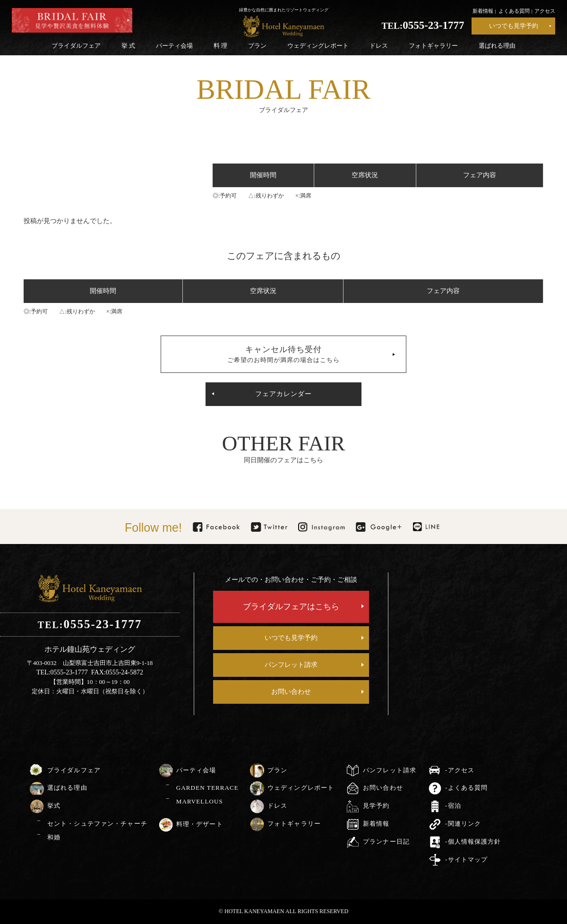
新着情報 (483, 11)
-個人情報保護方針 (473, 842)
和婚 (54, 837)
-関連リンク (463, 824)
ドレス (379, 46)
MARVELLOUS (200, 801)
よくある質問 (514, 11)
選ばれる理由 (497, 46)
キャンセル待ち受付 (283, 354)
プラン (257, 46)
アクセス (545, 11)
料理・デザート (200, 824)
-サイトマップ (466, 859)
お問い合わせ (291, 692)
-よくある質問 (466, 788)
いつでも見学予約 (514, 26)
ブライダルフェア (76, 46)
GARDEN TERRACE (207, 788)
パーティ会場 (174, 46)
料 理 (220, 46)
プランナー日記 (386, 842)
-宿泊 (453, 806)
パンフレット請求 (291, 665)
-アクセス (460, 770)
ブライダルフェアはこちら (291, 607)
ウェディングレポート (318, 46)
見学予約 (376, 806)
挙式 (54, 806)
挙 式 (128, 46)
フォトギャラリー (433, 46)
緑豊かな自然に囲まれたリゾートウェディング (284, 10)
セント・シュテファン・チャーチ (97, 824)
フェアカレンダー (283, 394)
